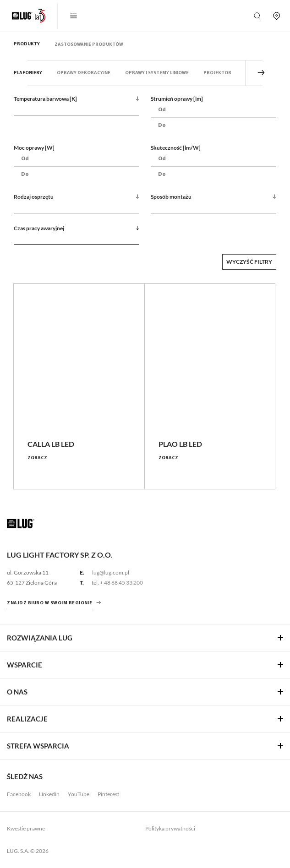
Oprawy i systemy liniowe (157, 73)
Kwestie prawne (26, 828)
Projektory (219, 73)
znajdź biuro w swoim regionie (50, 603)
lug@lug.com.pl (111, 572)
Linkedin (49, 794)
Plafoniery (28, 73)
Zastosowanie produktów (89, 45)
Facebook (19, 794)
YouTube (79, 794)
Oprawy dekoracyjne (84, 73)
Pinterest (108, 794)
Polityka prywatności (170, 828)
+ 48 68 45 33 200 (121, 583)
